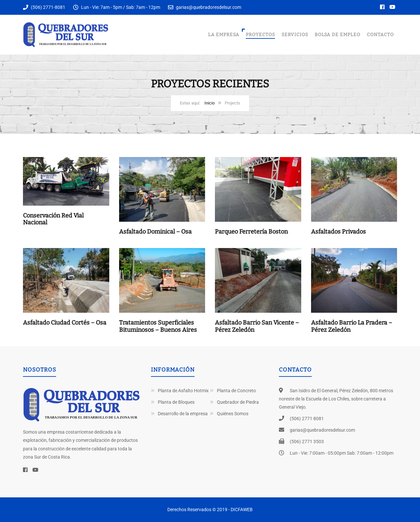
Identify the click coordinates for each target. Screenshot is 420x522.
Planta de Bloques (176, 402)
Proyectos (260, 35)
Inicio (210, 103)
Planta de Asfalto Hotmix (183, 391)
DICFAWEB (242, 510)
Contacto (380, 35)
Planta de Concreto (236, 391)
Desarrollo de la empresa (183, 414)
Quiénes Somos (233, 414)
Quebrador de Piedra (238, 402)
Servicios (295, 35)
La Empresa (224, 35)
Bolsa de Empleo (337, 35)
